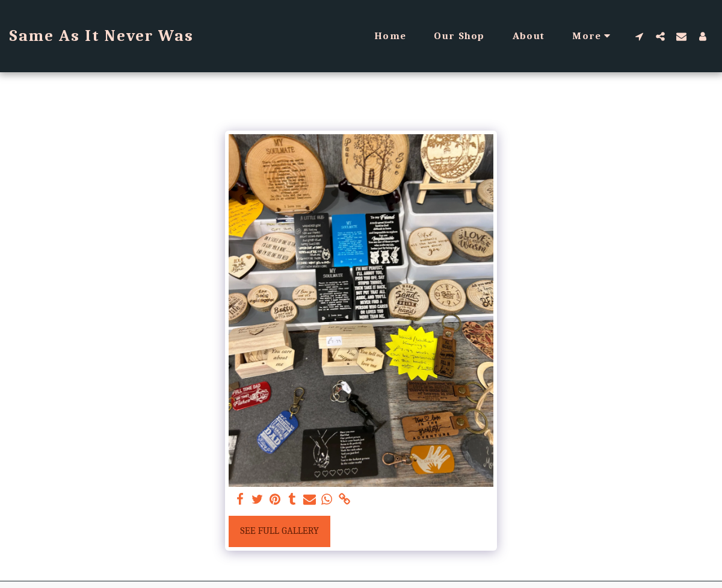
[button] (639, 36)
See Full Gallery (279, 531)
